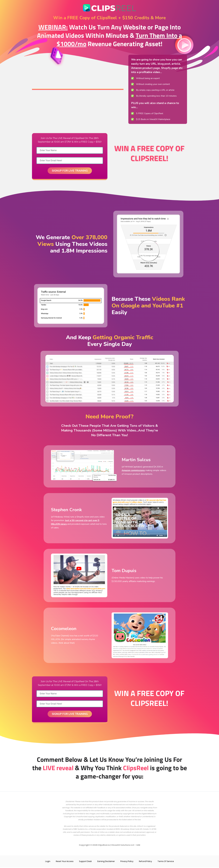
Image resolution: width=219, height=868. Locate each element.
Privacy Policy (127, 862)
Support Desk (85, 862)
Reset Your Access (64, 862)
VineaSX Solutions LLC (123, 846)
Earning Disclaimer (106, 862)
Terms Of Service (167, 862)
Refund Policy (146, 862)
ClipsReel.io (104, 846)
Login (47, 862)
